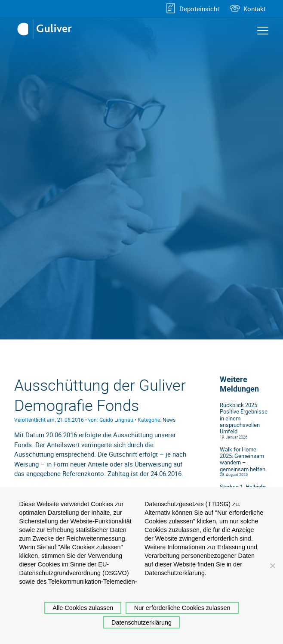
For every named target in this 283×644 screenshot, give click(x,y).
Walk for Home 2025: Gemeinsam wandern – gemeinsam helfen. (243, 459)
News (169, 420)
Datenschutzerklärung (141, 622)
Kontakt (255, 9)
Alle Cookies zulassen (83, 608)
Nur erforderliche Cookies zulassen (182, 608)
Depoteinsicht (199, 9)
